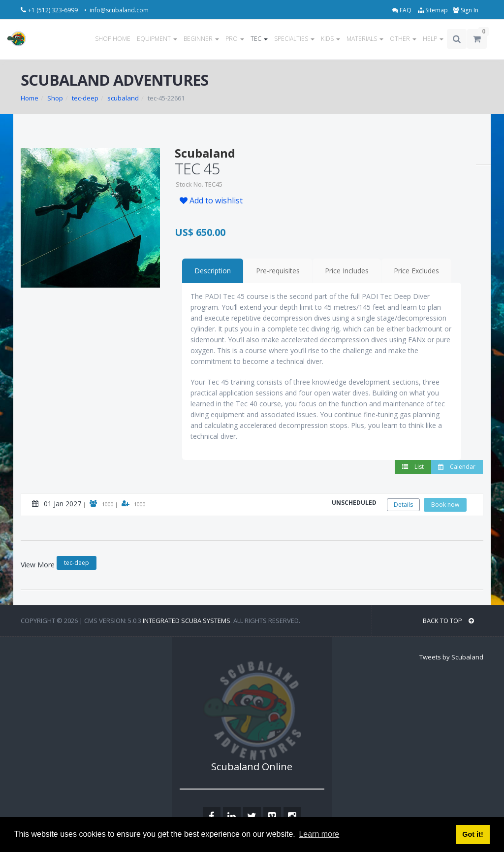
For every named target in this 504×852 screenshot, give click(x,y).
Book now (445, 505)
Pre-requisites (278, 271)
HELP (433, 39)
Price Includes (347, 271)
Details (403, 505)
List (413, 467)
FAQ (403, 10)
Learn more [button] (319, 834)
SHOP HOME (113, 39)
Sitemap (433, 10)
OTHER (403, 39)
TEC (259, 39)
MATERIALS (365, 39)
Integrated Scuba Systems (187, 621)
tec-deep (85, 98)
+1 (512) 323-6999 (54, 10)
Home (30, 98)
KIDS (331, 39)
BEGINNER (201, 39)
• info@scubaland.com (116, 10)
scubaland (123, 98)
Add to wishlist (211, 200)
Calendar (457, 467)
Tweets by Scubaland (451, 657)
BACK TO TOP (448, 621)
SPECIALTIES (294, 39)
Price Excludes (416, 271)
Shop (55, 98)
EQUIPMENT (157, 39)
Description (213, 271)
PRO (235, 39)
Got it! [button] (472, 834)
